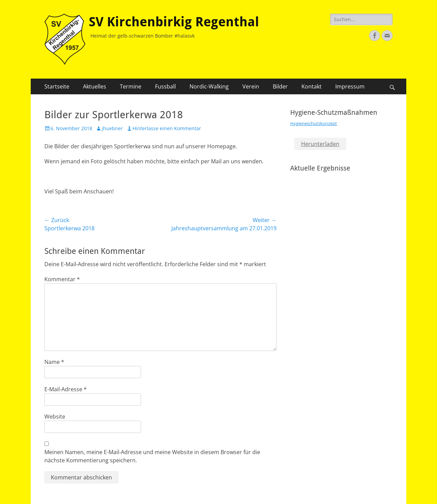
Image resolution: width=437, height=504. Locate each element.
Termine (131, 86)
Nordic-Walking (209, 86)
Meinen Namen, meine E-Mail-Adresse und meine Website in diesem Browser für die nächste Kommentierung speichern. (152, 456)
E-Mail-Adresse (66, 389)
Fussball (165, 86)
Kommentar (62, 279)
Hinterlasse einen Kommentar (167, 128)
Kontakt (312, 86)
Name (54, 362)
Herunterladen (320, 144)
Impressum (350, 86)
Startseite (57, 86)
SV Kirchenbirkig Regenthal (174, 22)
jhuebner (112, 128)
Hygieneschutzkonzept (314, 123)
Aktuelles (95, 86)
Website (55, 417)
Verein (251, 86)
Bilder (280, 86)
